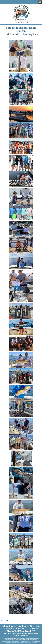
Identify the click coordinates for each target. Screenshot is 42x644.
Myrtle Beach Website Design (12, 642)
